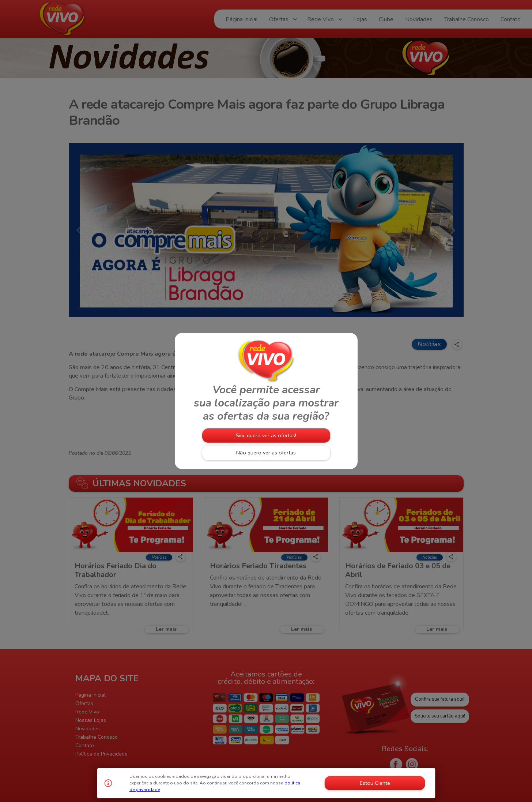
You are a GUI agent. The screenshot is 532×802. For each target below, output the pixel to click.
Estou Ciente (375, 783)
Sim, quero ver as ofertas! (266, 435)
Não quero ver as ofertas (266, 453)
